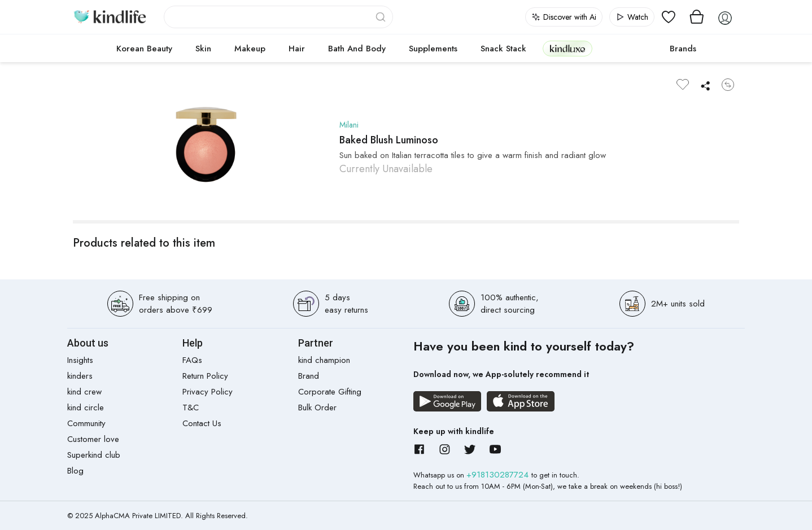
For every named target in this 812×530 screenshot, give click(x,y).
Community (86, 423)
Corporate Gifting (330, 392)
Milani (350, 125)
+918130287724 (499, 475)
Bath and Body (357, 49)
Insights (80, 360)
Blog (75, 471)
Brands (683, 49)
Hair (297, 49)
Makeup (250, 49)
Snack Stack (503, 49)
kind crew (84, 392)
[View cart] (697, 17)
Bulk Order (317, 408)
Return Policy (205, 376)
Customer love (93, 439)
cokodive (628, 49)
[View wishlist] (669, 17)
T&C (191, 408)
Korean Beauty (144, 49)
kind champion (324, 360)
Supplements (433, 49)
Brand (309, 376)
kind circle (86, 408)
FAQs (192, 360)
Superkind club (94, 455)
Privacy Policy (208, 392)
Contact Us (202, 423)
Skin (203, 49)
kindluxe (567, 48)
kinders (80, 376)
